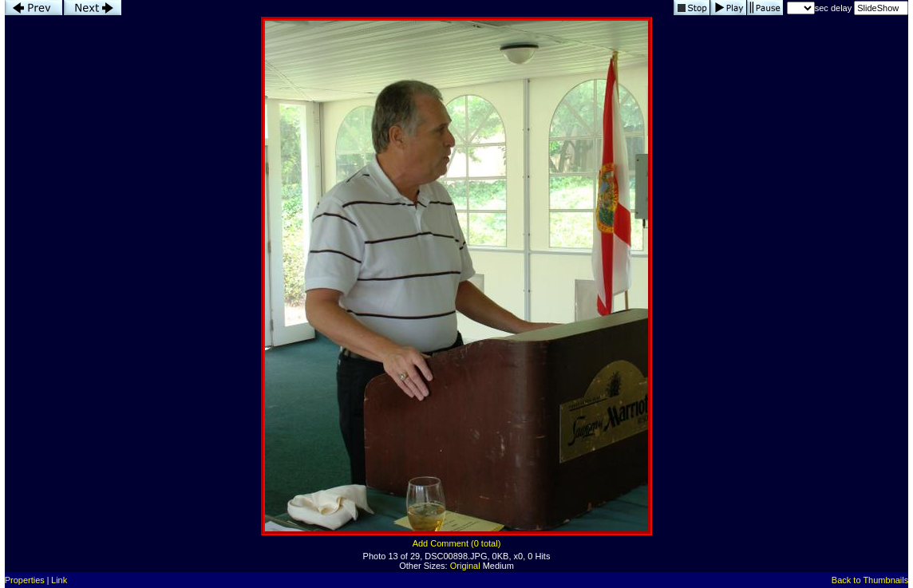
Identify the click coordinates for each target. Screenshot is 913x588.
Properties (25, 580)
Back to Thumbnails (870, 580)
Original (465, 566)
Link (59, 580)
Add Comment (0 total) (457, 543)
